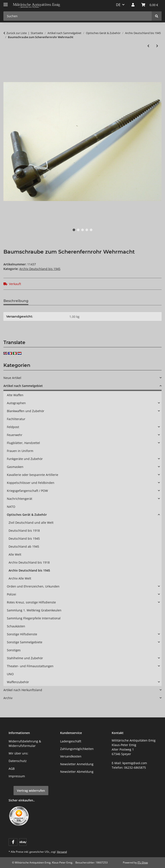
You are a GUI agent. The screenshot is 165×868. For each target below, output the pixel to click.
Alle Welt (15, 554)
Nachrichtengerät (20, 499)
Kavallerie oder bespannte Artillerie (33, 475)
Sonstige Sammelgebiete (25, 642)
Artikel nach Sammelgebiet (23, 386)
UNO (10, 674)
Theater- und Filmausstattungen (30, 666)
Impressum (17, 776)
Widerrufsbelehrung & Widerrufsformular (25, 743)
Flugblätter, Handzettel (23, 443)
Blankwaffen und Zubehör (26, 411)
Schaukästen (16, 626)
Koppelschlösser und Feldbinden (31, 483)
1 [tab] (74, 230)
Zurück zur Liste (17, 33)
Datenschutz (18, 761)
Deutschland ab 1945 (24, 546)
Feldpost (13, 427)
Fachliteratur (16, 419)
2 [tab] (78, 230)
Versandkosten (71, 756)
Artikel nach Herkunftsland (23, 690)
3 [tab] (82, 230)
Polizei (11, 594)
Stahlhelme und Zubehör (25, 658)
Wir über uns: (18, 753)
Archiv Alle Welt (20, 578)
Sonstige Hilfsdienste (22, 634)
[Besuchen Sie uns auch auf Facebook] (13, 842)
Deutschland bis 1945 (24, 538)
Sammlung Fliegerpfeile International (34, 618)
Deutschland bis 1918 (24, 531)
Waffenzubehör (18, 682)
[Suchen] (157, 16)
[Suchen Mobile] (78, 16)
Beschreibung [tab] (16, 301)
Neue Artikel (12, 378)
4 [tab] (87, 230)
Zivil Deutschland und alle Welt (31, 523)
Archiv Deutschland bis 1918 (29, 562)
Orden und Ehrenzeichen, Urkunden (33, 586)
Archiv (8, 698)
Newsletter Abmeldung (77, 772)
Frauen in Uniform (20, 451)
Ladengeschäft (71, 741)
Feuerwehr (15, 435)
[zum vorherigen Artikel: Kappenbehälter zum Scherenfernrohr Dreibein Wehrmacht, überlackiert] (148, 46)
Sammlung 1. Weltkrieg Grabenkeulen (34, 610)
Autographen (16, 403)
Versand (62, 852)
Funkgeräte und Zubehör (25, 459)
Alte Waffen (15, 395)
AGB (12, 769)
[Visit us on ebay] (23, 842)
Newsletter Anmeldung (77, 764)
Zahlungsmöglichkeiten (77, 749)
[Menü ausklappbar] (6, 3)
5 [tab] (91, 230)
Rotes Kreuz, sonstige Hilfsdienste (31, 602)
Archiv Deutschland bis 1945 (40, 269)
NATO (11, 507)
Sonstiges (14, 650)
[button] (133, 5)
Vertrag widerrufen (31, 791)
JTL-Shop (143, 863)
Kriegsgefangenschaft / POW (27, 491)
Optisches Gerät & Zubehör (27, 515)
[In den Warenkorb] (7, 60)
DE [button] (118, 5)
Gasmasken (15, 467)
